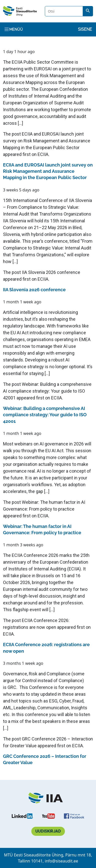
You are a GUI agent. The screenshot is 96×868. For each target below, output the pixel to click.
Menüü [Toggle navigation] (13, 29)
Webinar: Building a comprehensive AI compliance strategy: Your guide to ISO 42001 (47, 391)
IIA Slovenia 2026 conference (51, 272)
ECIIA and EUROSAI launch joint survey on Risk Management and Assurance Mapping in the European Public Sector (47, 141)
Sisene (85, 29)
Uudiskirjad (48, 831)
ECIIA (43, 154)
